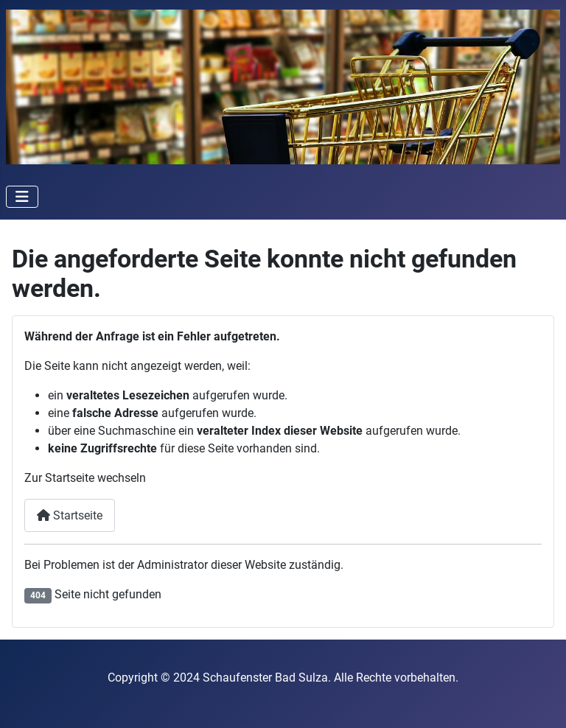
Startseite (70, 515)
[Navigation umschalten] (22, 197)
